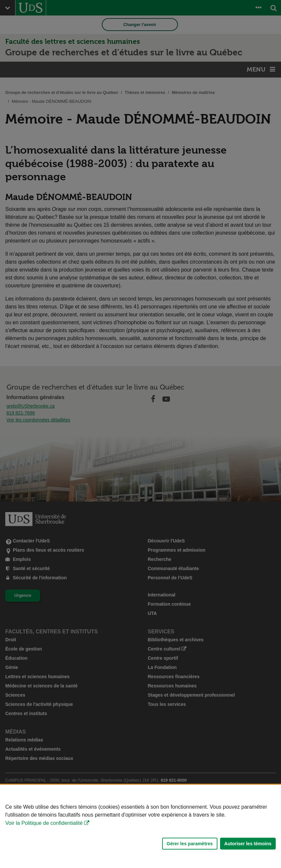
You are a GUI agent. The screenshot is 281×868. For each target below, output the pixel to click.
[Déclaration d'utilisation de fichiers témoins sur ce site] (140, 826)
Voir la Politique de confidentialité (44, 823)
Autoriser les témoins (248, 844)
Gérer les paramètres (190, 844)
